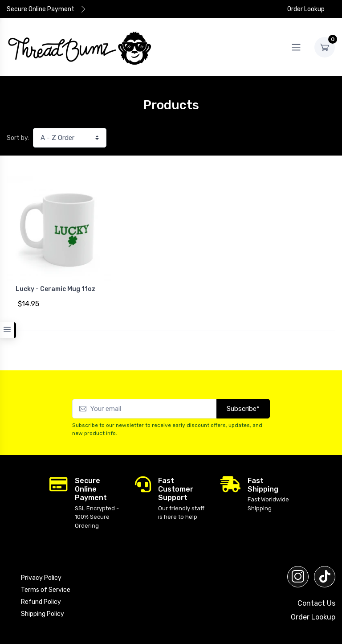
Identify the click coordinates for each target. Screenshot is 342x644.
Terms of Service (46, 590)
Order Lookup (301, 9)
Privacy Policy (41, 578)
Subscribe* (243, 409)
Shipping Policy (43, 614)
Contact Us (316, 603)
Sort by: (18, 138)
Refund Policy (41, 602)
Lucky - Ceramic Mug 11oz (55, 289)
